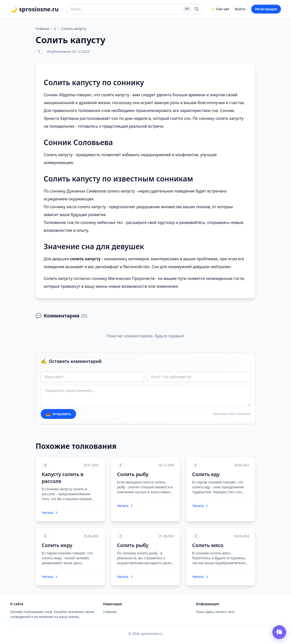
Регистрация (266, 9)
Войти (240, 9)
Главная (42, 29)
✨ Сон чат (220, 9)
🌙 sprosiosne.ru (34, 9)
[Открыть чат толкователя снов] (279, 632)
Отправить (58, 414)
